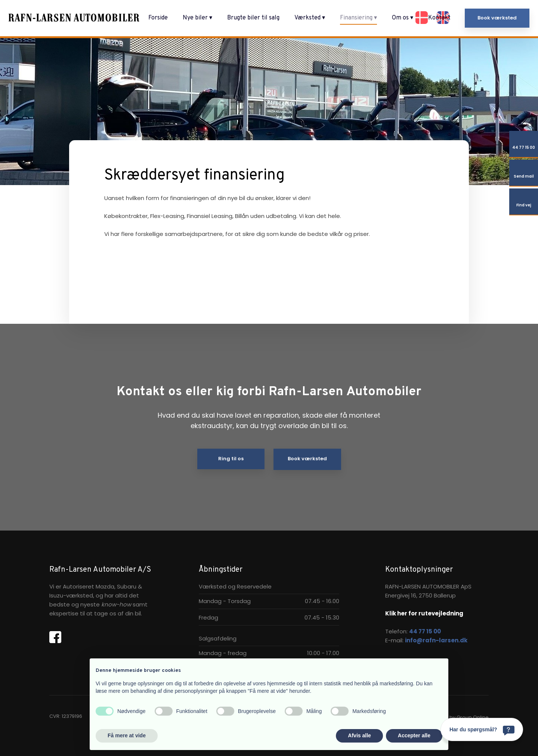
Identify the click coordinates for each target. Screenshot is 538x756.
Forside (158, 18)
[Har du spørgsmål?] (482, 729)
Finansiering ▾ (358, 18)
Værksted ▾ (310, 18)
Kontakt (439, 18)
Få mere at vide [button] (127, 735)
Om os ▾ (403, 18)
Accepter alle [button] (414, 735)
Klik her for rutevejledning (424, 613)
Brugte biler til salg (253, 18)
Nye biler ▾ (197, 18)
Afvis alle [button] (359, 735)
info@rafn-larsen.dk (436, 640)
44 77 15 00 (425, 631)
